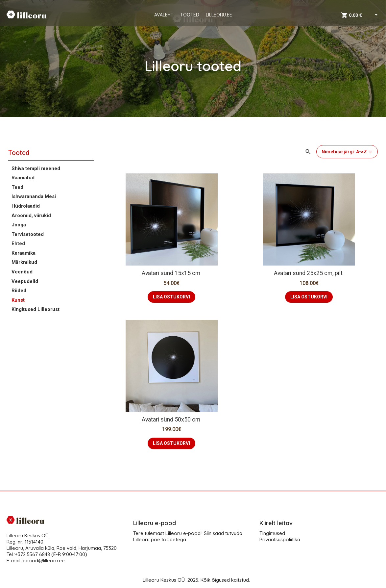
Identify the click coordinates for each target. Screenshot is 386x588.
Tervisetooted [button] (28, 234)
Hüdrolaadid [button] (26, 206)
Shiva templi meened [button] (36, 168)
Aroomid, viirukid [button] (31, 216)
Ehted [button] (18, 243)
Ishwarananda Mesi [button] (34, 196)
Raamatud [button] (23, 178)
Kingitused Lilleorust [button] (36, 309)
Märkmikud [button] (24, 262)
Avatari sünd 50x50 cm (172, 420)
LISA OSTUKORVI (171, 297)
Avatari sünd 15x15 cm (172, 273)
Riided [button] (19, 291)
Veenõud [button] (22, 272)
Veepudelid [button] (25, 281)
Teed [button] (17, 187)
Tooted (19, 153)
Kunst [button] (18, 300)
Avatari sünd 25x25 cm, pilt (309, 273)
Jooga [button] (19, 225)
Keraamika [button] (24, 253)
